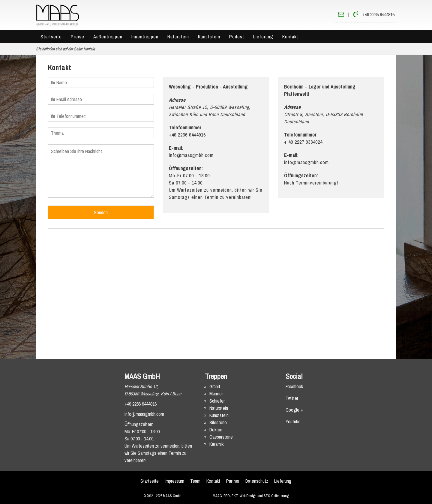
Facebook (294, 386)
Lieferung (263, 37)
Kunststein (209, 37)
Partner (233, 481)
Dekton (216, 430)
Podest (237, 37)
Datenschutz (257, 481)
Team (195, 481)
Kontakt (290, 37)
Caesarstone (221, 437)
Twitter (292, 398)
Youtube (293, 421)
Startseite (51, 37)
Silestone (218, 422)
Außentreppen (108, 37)
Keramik (216, 444)
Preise (78, 37)
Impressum (174, 481)
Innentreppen (145, 37)
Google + (294, 410)
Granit (215, 386)
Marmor (216, 394)
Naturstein (178, 37)
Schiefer (217, 401)
